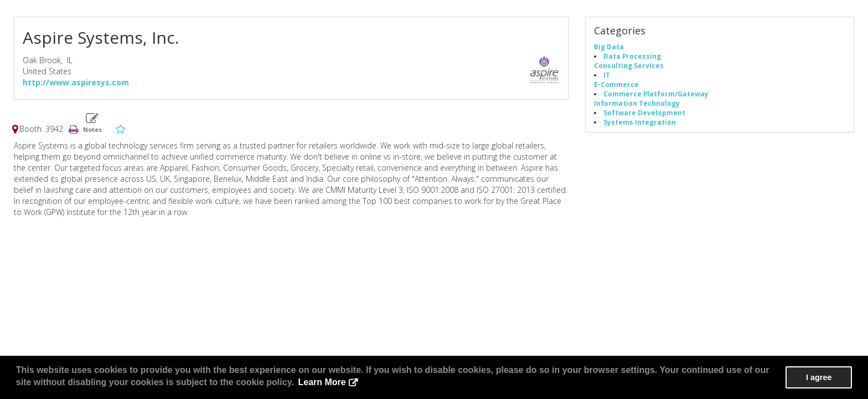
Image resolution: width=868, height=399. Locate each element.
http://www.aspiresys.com (76, 82)
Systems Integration (640, 122)
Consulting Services (629, 65)
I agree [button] (819, 377)
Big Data (609, 47)
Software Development (644, 112)
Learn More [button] (322, 382)
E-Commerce (616, 84)
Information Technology (637, 103)
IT (607, 75)
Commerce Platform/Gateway (656, 94)
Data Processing (632, 56)
